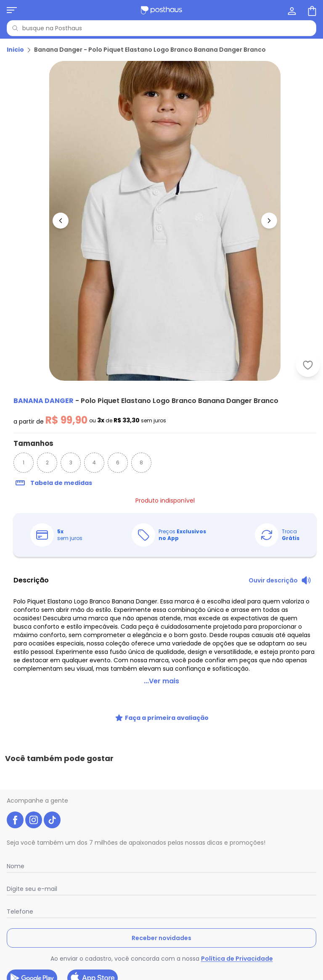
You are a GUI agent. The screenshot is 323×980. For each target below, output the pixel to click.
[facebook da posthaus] (15, 773)
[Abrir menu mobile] (12, 10)
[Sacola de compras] (311, 10)
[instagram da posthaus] (34, 773)
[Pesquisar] (15, 28)
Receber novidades (161, 891)
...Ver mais (161, 671)
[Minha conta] (291, 10)
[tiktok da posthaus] (52, 773)
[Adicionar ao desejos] (308, 365)
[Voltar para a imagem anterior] (61, 221)
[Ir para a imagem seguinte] (269, 221)
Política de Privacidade (237, 912)
